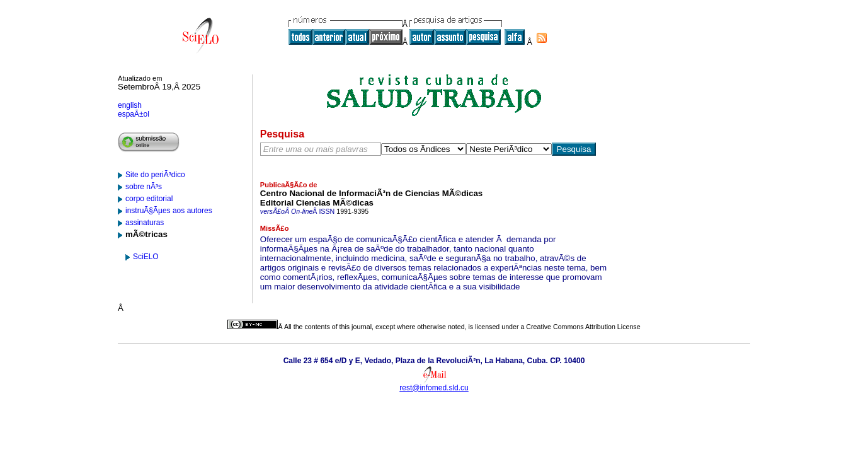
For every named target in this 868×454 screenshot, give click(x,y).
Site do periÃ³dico (155, 175)
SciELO (146, 257)
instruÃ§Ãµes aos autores (169, 211)
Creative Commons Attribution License (583, 327)
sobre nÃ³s (144, 187)
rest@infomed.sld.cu (434, 388)
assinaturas (145, 223)
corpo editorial (149, 199)
